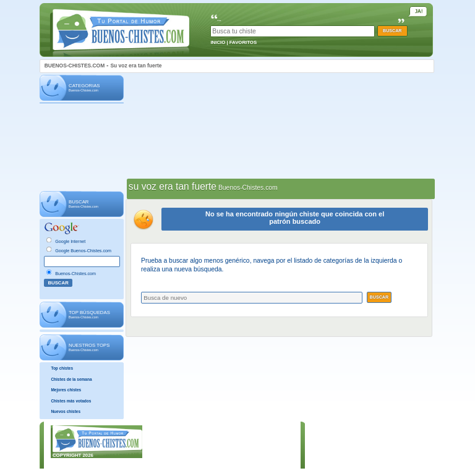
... (219, 19)
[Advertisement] (82, 148)
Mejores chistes (66, 390)
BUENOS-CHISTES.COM (75, 66)
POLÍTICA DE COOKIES (255, 457)
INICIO (218, 42)
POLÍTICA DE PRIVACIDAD (259, 447)
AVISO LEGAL (244, 437)
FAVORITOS (243, 42)
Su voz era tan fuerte (136, 66)
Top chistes (62, 368)
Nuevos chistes (66, 411)
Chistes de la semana (71, 379)
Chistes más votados (71, 401)
